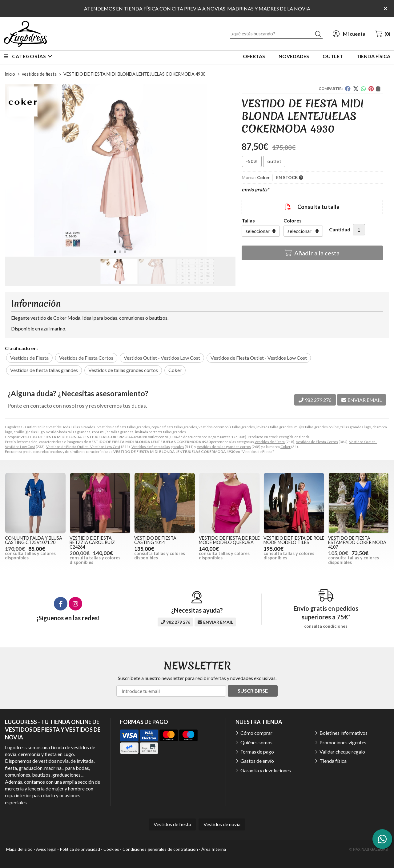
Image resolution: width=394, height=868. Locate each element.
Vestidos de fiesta (172, 824)
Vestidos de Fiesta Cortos (317, 442)
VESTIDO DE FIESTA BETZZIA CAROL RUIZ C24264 (92, 542)
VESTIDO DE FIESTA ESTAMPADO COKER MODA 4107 (357, 542)
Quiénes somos (256, 742)
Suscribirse (253, 691)
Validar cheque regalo (342, 752)
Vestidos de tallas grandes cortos (224, 447)
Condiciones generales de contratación (160, 849)
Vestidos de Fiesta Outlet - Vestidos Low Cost (83, 447)
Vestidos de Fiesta (270, 442)
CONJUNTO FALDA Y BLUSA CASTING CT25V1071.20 (34, 540)
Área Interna (214, 849)
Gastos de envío (257, 761)
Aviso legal (46, 849)
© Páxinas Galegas (369, 850)
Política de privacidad (80, 849)
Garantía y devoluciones (266, 770)
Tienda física (333, 761)
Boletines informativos (344, 733)
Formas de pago (257, 752)
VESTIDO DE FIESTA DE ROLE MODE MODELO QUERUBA (229, 540)
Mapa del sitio (19, 849)
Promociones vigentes (343, 742)
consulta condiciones (326, 626)
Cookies (111, 849)
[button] (115, 252)
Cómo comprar (256, 733)
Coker (285, 447)
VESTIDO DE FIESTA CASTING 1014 (155, 540)
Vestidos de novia (222, 824)
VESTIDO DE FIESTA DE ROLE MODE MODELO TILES (294, 540)
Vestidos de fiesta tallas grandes (158, 447)
